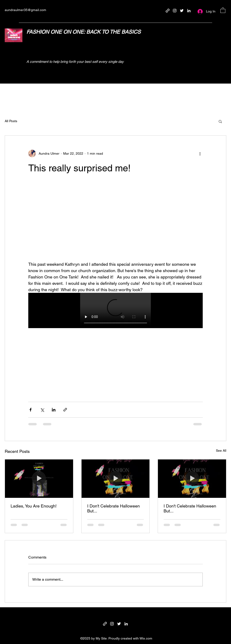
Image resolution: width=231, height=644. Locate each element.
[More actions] (200, 153)
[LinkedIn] (189, 11)
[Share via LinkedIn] (54, 410)
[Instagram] (175, 11)
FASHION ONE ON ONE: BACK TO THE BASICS (84, 32)
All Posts (11, 121)
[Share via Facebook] (31, 410)
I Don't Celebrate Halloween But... (113, 508)
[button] (223, 10)
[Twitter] (182, 11)
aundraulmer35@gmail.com (25, 10)
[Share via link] (65, 410)
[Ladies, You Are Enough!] (39, 479)
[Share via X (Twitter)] (42, 410)
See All (221, 451)
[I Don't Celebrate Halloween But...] (116, 479)
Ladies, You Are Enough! (34, 506)
